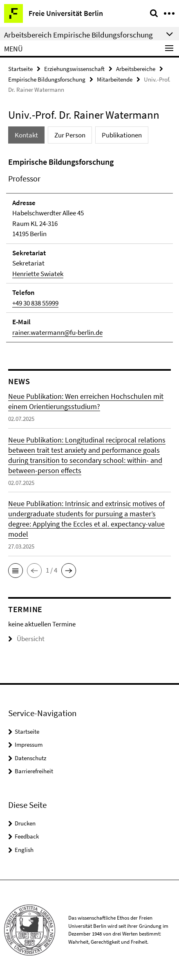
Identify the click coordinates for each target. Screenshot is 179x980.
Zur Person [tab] (70, 135)
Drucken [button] (25, 823)
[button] (16, 571)
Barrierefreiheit (34, 771)
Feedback (27, 836)
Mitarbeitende (115, 79)
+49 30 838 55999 (35, 303)
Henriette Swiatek (38, 274)
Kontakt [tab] (26, 135)
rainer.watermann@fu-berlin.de (57, 332)
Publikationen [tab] (122, 135)
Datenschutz (30, 758)
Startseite (20, 69)
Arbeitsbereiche (136, 69)
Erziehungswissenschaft (74, 69)
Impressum (29, 744)
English (24, 850)
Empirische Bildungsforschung (47, 79)
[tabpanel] (89, 249)
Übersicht (26, 639)
